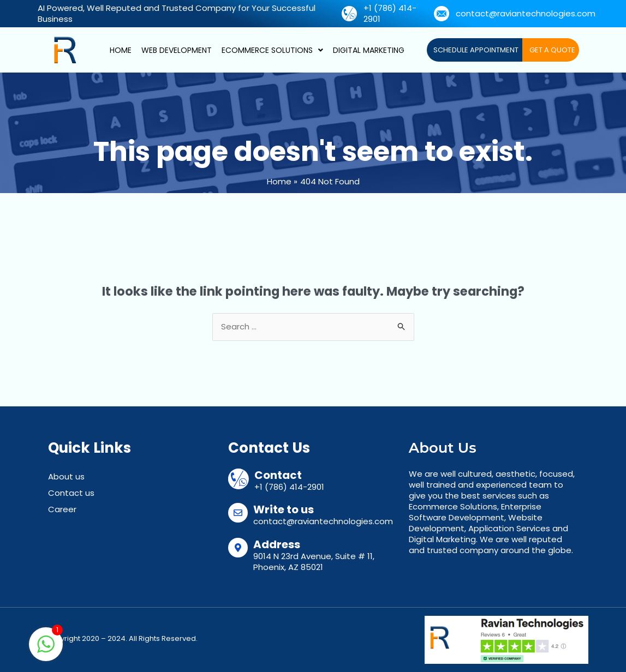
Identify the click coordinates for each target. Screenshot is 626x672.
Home (121, 50)
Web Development (177, 50)
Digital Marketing (369, 50)
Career (62, 509)
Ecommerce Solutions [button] (272, 50)
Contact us (71, 493)
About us (66, 476)
